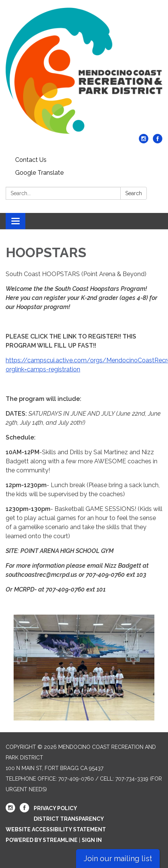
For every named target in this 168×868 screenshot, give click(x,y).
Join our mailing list (118, 859)
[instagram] (144, 141)
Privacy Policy (55, 808)
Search (134, 193)
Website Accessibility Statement (56, 829)
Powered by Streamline (42, 840)
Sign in (92, 840)
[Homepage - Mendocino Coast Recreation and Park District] (84, 71)
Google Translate (39, 173)
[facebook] (158, 141)
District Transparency (69, 819)
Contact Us (31, 160)
